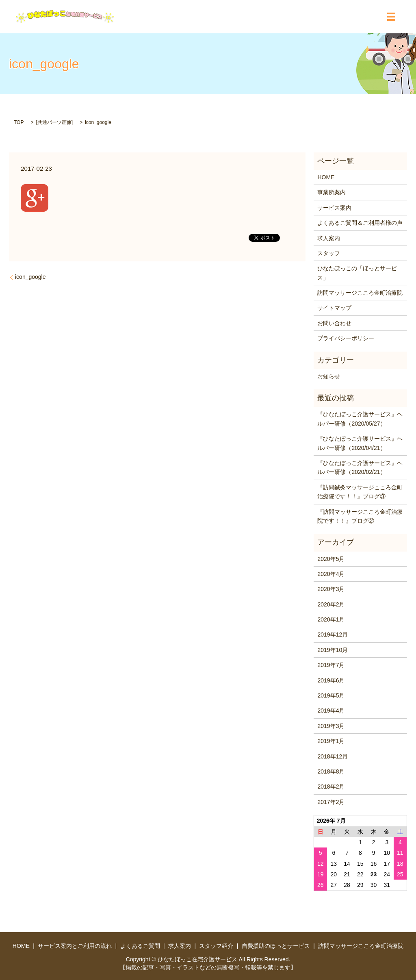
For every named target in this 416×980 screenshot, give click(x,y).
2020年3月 (331, 589)
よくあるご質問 (140, 946)
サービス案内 (334, 208)
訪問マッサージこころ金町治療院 (360, 293)
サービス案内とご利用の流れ (75, 946)
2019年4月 (331, 711)
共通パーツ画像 (54, 122)
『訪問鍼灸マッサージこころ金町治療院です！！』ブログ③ (360, 492)
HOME (326, 177)
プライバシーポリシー (346, 338)
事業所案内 (331, 192)
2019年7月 (331, 665)
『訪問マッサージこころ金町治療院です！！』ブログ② (360, 516)
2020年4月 (331, 574)
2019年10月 (333, 650)
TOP (19, 122)
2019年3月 (331, 726)
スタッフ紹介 (216, 946)
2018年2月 (331, 787)
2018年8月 (331, 771)
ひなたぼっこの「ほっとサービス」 (357, 273)
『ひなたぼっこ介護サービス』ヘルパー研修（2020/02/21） (360, 467)
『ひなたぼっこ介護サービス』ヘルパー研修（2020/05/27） (360, 419)
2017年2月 (331, 802)
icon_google (30, 277)
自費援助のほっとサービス (276, 946)
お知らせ (329, 376)
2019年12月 (333, 635)
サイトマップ (334, 308)
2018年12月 (333, 756)
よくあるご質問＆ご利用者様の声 (360, 223)
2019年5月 (331, 695)
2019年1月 (331, 741)
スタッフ (329, 253)
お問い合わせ (334, 323)
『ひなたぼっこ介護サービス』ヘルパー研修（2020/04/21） (360, 443)
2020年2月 (331, 604)
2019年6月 (331, 680)
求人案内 (329, 238)
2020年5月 (331, 559)
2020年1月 (331, 619)
